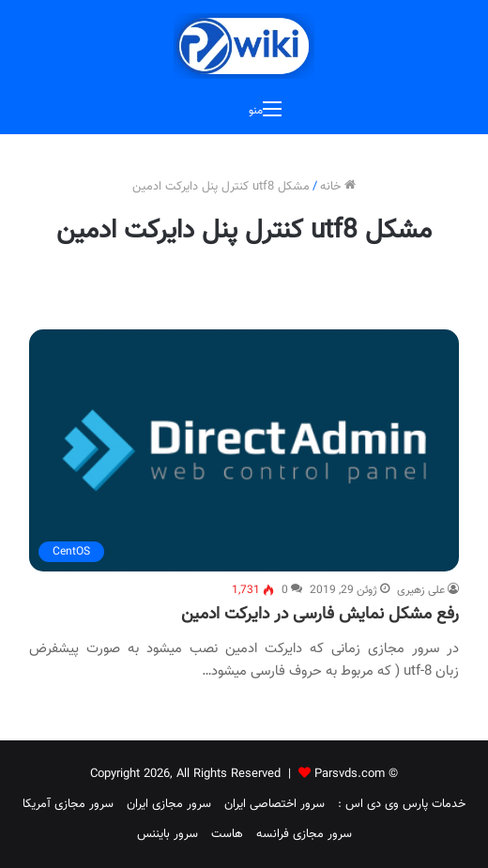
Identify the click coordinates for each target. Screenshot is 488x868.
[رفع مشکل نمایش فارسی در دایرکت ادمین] (244, 450)
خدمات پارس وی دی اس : (402, 804)
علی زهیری (421, 590)
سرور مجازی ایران (169, 804)
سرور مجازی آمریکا (68, 804)
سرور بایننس (168, 834)
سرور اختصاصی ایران (274, 804)
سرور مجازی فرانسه (304, 834)
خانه (338, 187)
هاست (227, 834)
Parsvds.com (350, 774)
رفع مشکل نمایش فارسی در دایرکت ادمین (320, 615)
